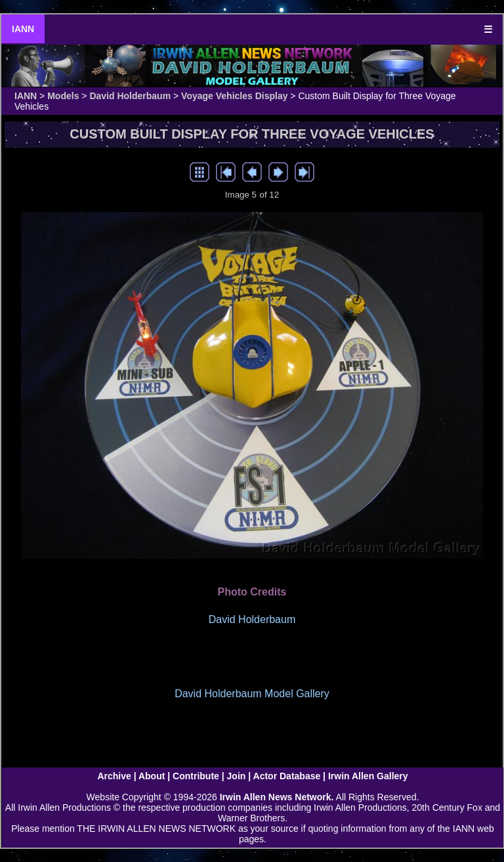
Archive (114, 776)
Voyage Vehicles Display (234, 96)
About (152, 776)
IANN (23, 29)
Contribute (196, 776)
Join (237, 776)
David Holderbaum (130, 96)
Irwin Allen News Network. (277, 797)
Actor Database (287, 776)
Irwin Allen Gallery (368, 776)
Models (63, 96)
